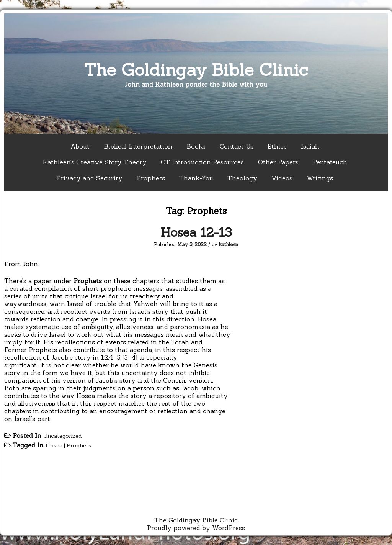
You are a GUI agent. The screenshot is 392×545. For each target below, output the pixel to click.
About (80, 146)
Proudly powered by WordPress (196, 528)
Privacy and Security (90, 178)
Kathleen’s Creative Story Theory (95, 162)
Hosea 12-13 (196, 232)
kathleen (229, 245)
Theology (242, 178)
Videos (282, 178)
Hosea (54, 445)
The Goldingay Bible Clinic (196, 70)
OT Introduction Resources (202, 162)
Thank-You (196, 178)
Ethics (277, 146)
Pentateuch (330, 162)
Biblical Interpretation (138, 146)
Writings (320, 178)
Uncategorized (62, 436)
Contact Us (237, 146)
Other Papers (278, 162)
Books (196, 146)
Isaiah (310, 146)
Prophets (151, 178)
